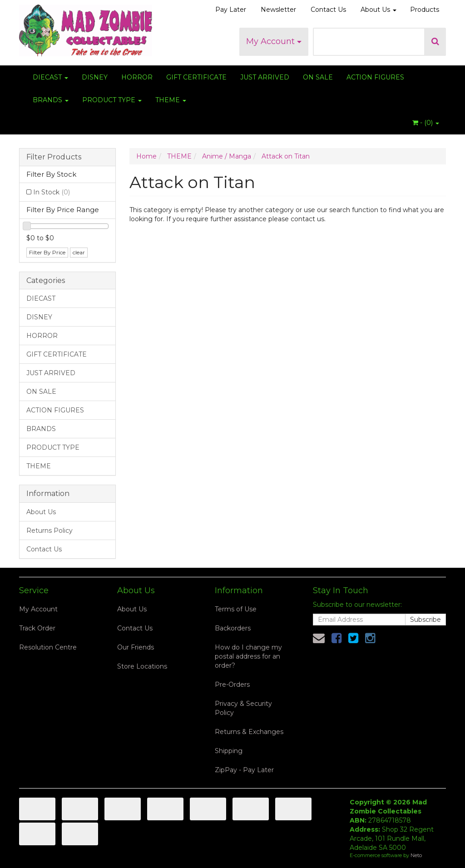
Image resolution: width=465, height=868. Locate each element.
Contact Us (328, 10)
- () (426, 123)
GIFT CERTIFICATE (196, 77)
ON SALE (318, 77)
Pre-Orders (232, 684)
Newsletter (278, 10)
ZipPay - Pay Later (244, 770)
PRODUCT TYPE (112, 100)
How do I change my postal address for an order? (248, 656)
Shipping (229, 751)
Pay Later (231, 10)
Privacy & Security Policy (243, 708)
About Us (378, 10)
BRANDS (51, 100)
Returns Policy (49, 531)
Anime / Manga (227, 156)
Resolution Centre (48, 647)
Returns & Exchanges (249, 732)
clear (79, 252)
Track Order (37, 628)
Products (425, 10)
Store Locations (142, 666)
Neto (416, 855)
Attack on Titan (286, 156)
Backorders (233, 628)
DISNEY (95, 77)
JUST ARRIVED (265, 77)
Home (146, 156)
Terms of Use (236, 609)
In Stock (52, 192)
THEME (171, 100)
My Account (274, 41)
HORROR (137, 77)
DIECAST (50, 77)
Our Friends (136, 647)
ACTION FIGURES (375, 77)
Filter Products (54, 157)
